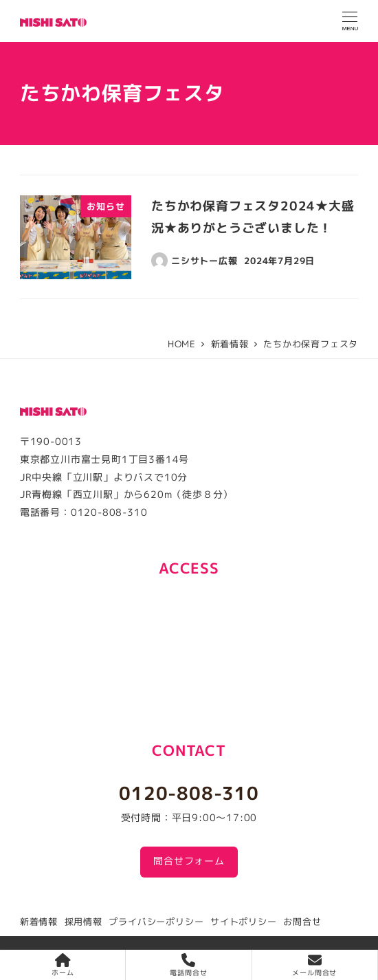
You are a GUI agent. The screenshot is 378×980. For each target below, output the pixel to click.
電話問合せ (188, 965)
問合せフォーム (189, 861)
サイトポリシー (244, 922)
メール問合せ (314, 965)
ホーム (63, 965)
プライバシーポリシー (156, 922)
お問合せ (302, 922)
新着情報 (39, 922)
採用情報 (84, 922)
